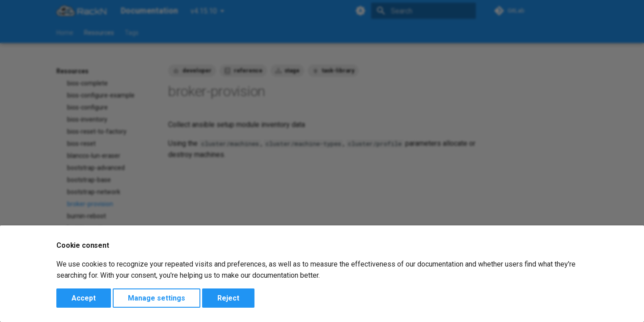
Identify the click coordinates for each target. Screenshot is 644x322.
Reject (228, 298)
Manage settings (157, 298)
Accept (84, 298)
